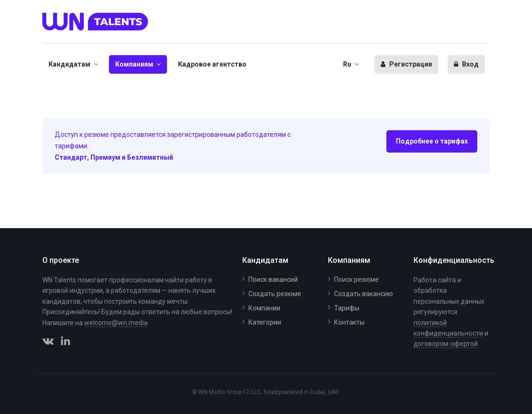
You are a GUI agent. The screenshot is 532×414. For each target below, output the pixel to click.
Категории (265, 322)
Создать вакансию (364, 294)
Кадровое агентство (212, 64)
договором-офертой (446, 344)
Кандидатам (69, 64)
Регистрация (406, 64)
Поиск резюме (356, 279)
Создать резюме (275, 294)
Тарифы (347, 308)
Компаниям (134, 64)
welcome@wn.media (116, 323)
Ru (347, 64)
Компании (264, 308)
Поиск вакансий (273, 279)
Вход (466, 64)
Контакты (349, 322)
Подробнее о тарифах (432, 141)
